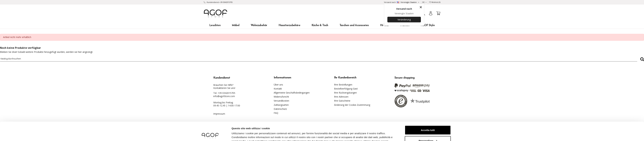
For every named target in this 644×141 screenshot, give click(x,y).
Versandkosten (281, 101)
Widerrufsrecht (281, 97)
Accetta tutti (428, 111)
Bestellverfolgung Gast (346, 89)
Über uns (278, 85)
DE (425, 2)
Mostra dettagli (240, 131)
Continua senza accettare (428, 132)
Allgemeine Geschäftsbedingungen (292, 93)
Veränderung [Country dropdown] (404, 20)
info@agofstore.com (224, 96)
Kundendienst (213, 2)
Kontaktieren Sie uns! (224, 88)
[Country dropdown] (408, 2)
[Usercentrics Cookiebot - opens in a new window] (210, 135)
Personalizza (428, 122)
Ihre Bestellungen (343, 85)
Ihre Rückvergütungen (345, 93)
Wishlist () (435, 2)
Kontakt (278, 89)
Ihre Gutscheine (342, 101)
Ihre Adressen (341, 97)
